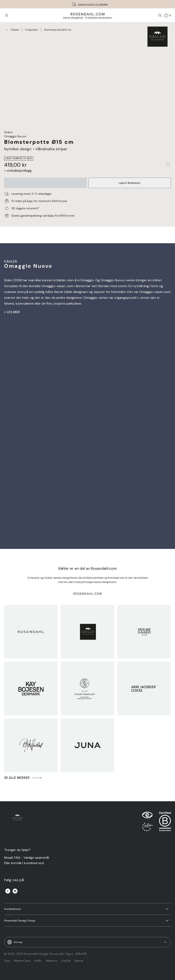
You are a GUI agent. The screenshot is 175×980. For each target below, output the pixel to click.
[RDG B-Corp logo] (165, 822)
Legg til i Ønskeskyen (130, 183)
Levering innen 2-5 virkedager (93, 4)
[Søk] (160, 15)
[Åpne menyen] (7, 15)
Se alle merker (23, 778)
